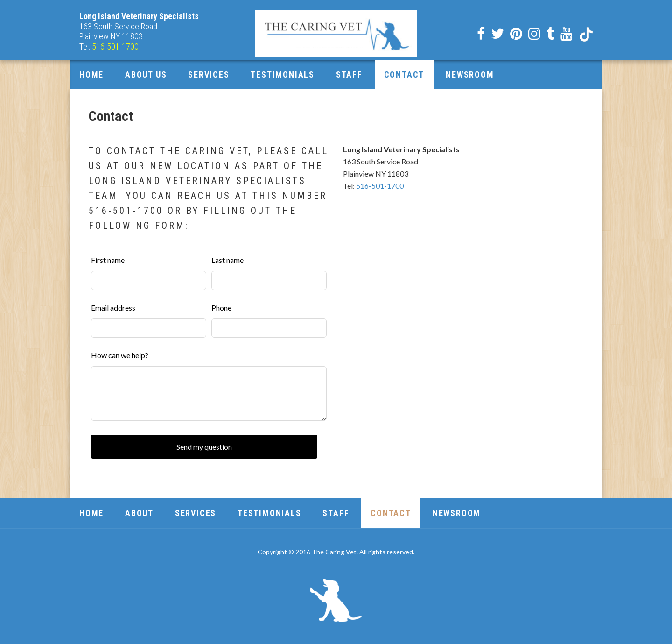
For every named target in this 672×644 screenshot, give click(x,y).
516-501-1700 (380, 186)
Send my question (204, 447)
